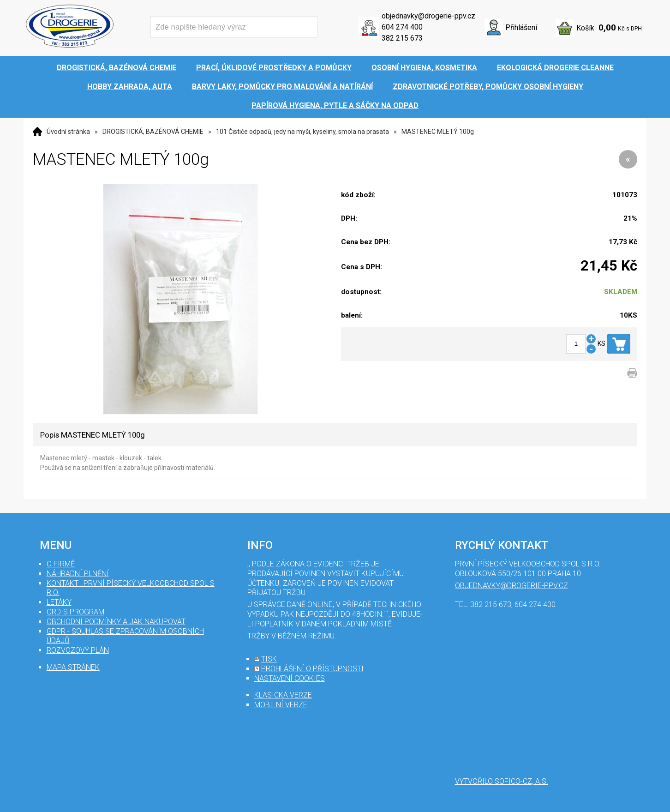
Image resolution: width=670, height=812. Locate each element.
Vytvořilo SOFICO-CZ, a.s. (502, 781)
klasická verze (283, 695)
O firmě (61, 564)
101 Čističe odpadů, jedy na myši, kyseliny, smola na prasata (302, 132)
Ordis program (75, 612)
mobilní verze (281, 705)
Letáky (59, 602)
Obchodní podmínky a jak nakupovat (116, 622)
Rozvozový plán (78, 650)
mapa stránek (73, 667)
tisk (269, 659)
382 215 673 (402, 38)
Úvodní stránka (68, 132)
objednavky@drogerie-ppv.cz (428, 16)
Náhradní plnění (78, 574)
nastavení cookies (290, 678)
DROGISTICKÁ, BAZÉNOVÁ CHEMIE (153, 132)
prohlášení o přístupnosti (312, 669)
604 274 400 (402, 27)
